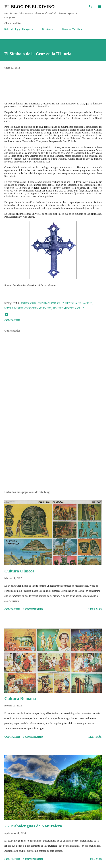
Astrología (29, 303)
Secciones (47, 29)
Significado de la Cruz (68, 308)
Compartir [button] (12, 320)
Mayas (9, 308)
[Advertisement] (53, 453)
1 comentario (33, 609)
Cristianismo (47, 303)
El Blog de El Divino (29, 7)
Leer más (95, 609)
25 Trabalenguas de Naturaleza (33, 826)
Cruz (61, 303)
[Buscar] (91, 7)
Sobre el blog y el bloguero (19, 29)
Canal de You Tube (72, 29)
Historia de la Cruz (79, 303)
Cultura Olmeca (19, 571)
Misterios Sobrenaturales (33, 308)
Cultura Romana (20, 698)
